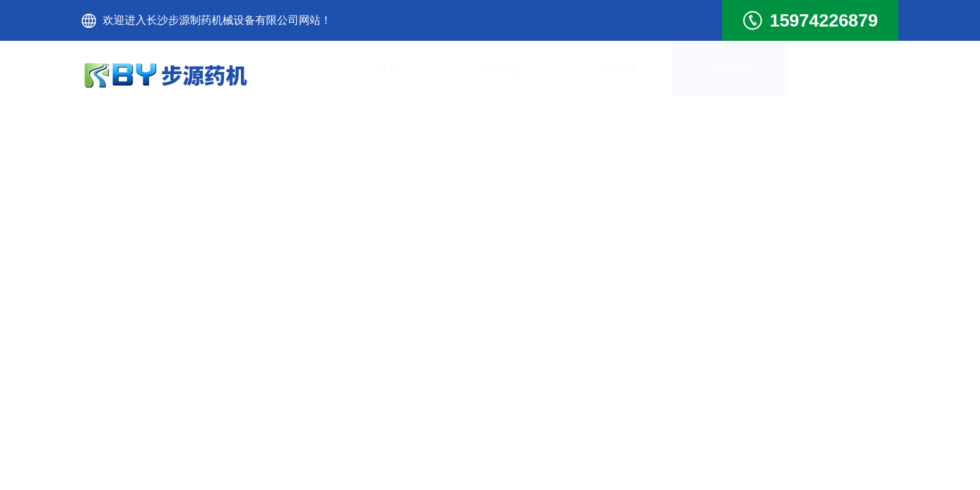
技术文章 (755, 75)
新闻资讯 (565, 75)
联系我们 (851, 75)
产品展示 (660, 75)
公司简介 (470, 75)
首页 (374, 75)
